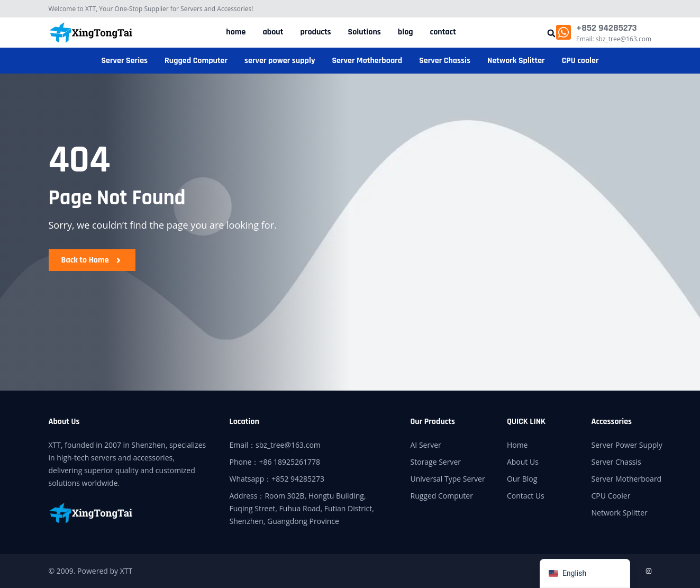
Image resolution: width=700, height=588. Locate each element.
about (273, 32)
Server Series (124, 61)
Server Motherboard (367, 61)
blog (406, 32)
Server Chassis (445, 61)
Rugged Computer (196, 61)
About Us (64, 422)
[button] (551, 33)
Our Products (433, 422)
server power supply (280, 61)
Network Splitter (516, 61)
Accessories (611, 422)
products (315, 32)
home (236, 32)
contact (443, 32)
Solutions (365, 32)
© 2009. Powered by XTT (91, 571)
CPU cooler (580, 61)
